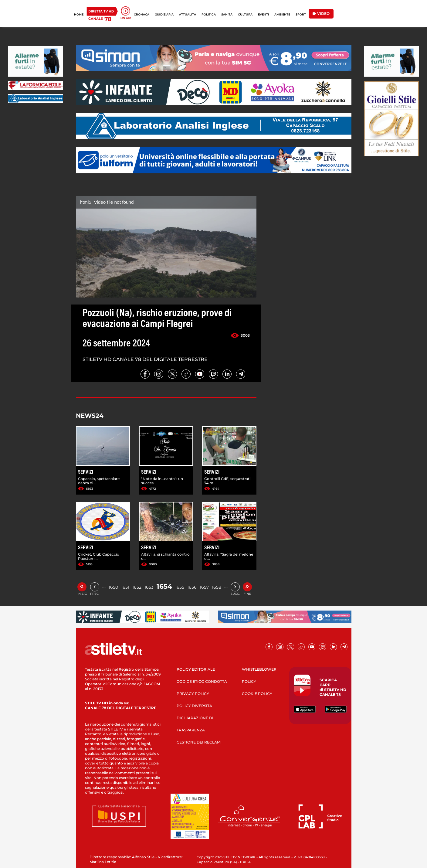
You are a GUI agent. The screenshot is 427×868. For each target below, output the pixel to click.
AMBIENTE (282, 14)
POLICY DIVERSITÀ (194, 706)
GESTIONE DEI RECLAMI (199, 742)
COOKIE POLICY (257, 694)
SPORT (301, 14)
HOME (79, 14)
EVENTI (263, 14)
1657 (204, 587)
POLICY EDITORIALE (196, 669)
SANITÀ (227, 14)
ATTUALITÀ (188, 14)
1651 (125, 587)
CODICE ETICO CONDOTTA (202, 681)
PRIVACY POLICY (193, 694)
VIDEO (321, 14)
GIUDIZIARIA (164, 14)
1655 (180, 587)
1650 (113, 587)
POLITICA (209, 14)
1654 (164, 586)
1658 (217, 587)
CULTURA (245, 14)
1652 (137, 587)
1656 (192, 587)
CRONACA (142, 14)
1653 (149, 587)
